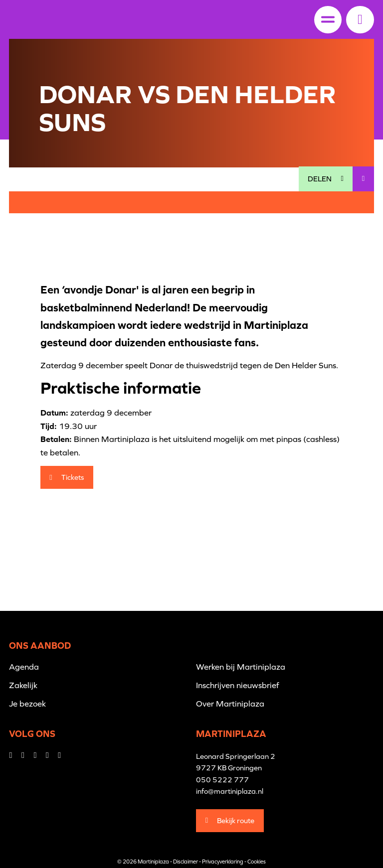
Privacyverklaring (223, 862)
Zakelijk (23, 685)
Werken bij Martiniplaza (241, 667)
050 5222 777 (222, 780)
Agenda (24, 667)
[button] (360, 19)
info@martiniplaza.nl (230, 791)
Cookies (257, 862)
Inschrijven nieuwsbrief (238, 685)
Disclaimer (186, 862)
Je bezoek (27, 704)
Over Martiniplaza (230, 704)
